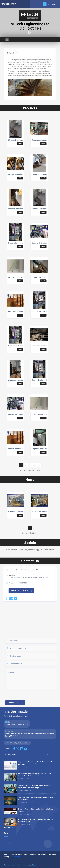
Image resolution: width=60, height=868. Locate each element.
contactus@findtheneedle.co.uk (17, 724)
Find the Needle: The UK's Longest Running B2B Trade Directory (35, 798)
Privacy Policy (16, 865)
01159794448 (30, 29)
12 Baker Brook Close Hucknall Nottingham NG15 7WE (28, 578)
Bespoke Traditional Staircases (20, 312)
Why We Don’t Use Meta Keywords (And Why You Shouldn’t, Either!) (36, 820)
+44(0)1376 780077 (20, 743)
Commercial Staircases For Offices (45, 312)
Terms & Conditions (30, 865)
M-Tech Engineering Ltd (30, 24)
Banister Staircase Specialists (19, 174)
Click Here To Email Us (22, 591)
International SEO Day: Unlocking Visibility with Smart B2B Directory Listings (35, 787)
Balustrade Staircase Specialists (44, 140)
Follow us (9, 843)
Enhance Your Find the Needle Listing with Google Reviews (36, 810)
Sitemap (7, 865)
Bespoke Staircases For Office (43, 243)
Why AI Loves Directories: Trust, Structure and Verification (35, 763)
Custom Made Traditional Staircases (22, 449)
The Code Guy (15, 857)
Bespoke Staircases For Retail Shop (22, 277)
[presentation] (21, 694)
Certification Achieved (16, 512)
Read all (8, 828)
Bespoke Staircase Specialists (43, 209)
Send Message (15, 703)
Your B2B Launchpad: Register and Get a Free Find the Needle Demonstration (35, 775)
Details (20, 144)
